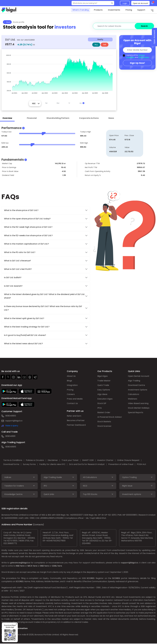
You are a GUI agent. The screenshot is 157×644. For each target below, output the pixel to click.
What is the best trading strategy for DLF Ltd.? (27, 327)
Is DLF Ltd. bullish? (13, 277)
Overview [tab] (7, 118)
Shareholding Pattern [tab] (58, 118)
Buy (96, 45)
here (22, 566)
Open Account (154, 37)
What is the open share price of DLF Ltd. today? (28, 219)
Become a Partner (76, 420)
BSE (42, 566)
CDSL (54, 566)
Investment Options (138, 390)
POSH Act (141, 464)
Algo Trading (134, 381)
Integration (72, 385)
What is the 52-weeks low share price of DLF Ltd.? (28, 235)
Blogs (69, 381)
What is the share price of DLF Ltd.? (21, 210)
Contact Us (72, 403)
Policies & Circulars (35, 460)
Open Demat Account (139, 376)
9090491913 (11, 416)
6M (58, 103)
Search (144, 26)
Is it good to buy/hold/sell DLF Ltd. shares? (25, 335)
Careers (71, 394)
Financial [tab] (32, 118)
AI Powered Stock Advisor (110, 417)
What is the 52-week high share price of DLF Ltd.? (28, 227)
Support (141, 10)
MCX (30, 566)
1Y (69, 103)
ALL (82, 103)
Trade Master (104, 381)
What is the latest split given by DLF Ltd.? (24, 318)
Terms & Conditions (13, 460)
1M (46, 103)
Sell (105, 45)
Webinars (133, 399)
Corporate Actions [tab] (89, 118)
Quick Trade (103, 385)
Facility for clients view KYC (52, 464)
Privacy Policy (144, 57)
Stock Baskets (104, 422)
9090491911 (10, 436)
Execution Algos (105, 399)
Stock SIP (102, 403)
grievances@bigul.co (20, 563)
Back (7, 22)
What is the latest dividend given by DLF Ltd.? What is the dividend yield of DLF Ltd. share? (44, 296)
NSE (18, 566)
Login (125, 3)
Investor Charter (105, 460)
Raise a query (12, 426)
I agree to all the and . (138, 56)
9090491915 (11, 447)
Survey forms (29, 464)
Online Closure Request (128, 460)
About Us (71, 376)
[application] (59, 73)
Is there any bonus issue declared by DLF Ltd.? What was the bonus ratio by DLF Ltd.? (43, 308)
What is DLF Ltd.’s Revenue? (17, 261)
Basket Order (104, 412)
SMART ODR (88, 460)
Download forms (11, 464)
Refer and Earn (74, 416)
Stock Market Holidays (139, 408)
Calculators (134, 394)
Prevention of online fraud (121, 464)
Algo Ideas (102, 394)
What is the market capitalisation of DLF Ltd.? (26, 244)
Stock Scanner (104, 426)
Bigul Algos (102, 376)
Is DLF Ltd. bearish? (13, 286)
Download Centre (136, 385)
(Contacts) (38, 525)
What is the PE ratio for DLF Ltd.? (20, 252)
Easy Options (104, 390)
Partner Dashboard (76, 425)
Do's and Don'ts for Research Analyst (87, 464)
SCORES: (91, 578)
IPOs (100, 408)
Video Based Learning (138, 403)
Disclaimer (53, 460)
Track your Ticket (70, 460)
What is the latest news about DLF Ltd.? (24, 344)
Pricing (129, 10)
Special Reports (136, 412)
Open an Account (141, 3)
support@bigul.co (14, 421)
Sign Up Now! (137, 63)
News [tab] (111, 118)
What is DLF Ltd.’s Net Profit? (18, 269)
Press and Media (75, 399)
